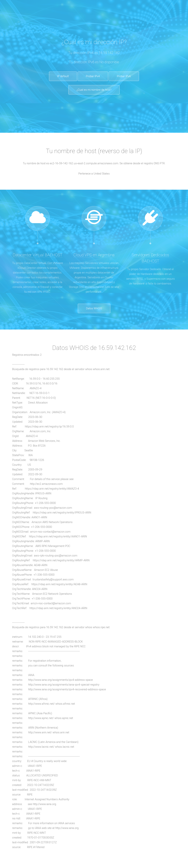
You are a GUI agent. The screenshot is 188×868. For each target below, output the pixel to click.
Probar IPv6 (124, 76)
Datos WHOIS (94, 308)
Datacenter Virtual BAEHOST (38, 255)
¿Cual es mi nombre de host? (94, 90)
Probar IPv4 (93, 76)
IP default (63, 76)
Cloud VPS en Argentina (94, 255)
